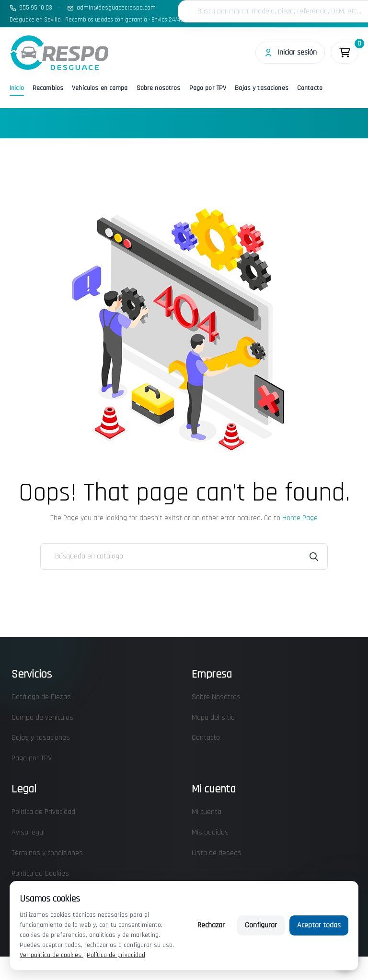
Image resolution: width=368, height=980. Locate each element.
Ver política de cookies (52, 955)
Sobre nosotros (159, 88)
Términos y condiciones (47, 853)
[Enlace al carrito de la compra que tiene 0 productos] (345, 53)
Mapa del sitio (213, 718)
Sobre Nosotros (216, 697)
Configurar (261, 925)
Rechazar (211, 925)
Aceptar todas (319, 925)
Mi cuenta (207, 812)
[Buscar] (184, 557)
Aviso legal (28, 832)
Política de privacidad (116, 955)
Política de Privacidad (43, 812)
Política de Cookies (40, 874)
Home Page (300, 518)
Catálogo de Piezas (41, 697)
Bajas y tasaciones (262, 88)
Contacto (310, 88)
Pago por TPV (208, 88)
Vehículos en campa (100, 88)
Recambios (48, 88)
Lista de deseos (217, 853)
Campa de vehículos (42, 718)
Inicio (17, 88)
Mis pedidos (210, 832)
